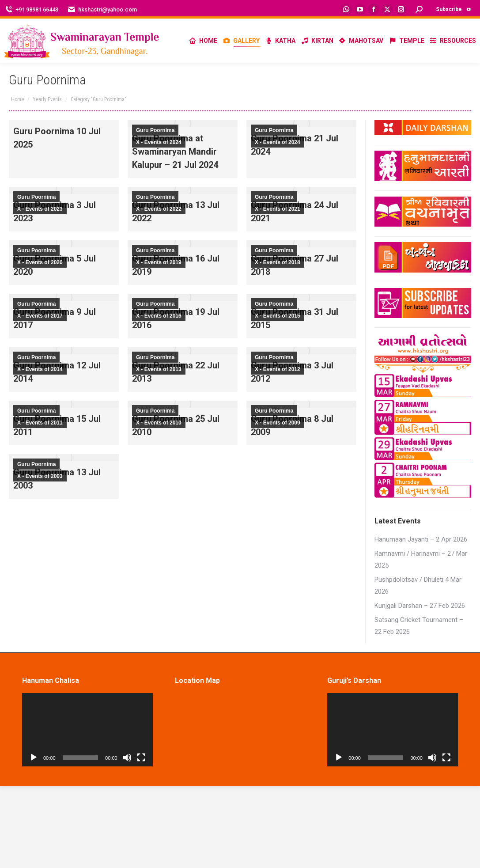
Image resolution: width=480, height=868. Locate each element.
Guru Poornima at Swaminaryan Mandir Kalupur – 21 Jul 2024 (175, 152)
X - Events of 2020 (40, 262)
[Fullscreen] (141, 758)
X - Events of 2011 (40, 423)
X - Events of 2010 (159, 423)
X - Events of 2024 (159, 142)
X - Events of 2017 (40, 316)
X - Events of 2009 (278, 423)
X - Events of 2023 (40, 209)
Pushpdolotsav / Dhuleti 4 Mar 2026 (418, 586)
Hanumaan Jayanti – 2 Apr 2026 (421, 539)
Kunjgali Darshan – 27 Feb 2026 (420, 606)
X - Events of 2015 (278, 316)
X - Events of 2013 (159, 369)
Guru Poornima (155, 130)
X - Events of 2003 (40, 476)
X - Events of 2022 (159, 209)
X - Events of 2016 (159, 316)
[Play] (34, 758)
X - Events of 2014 (40, 369)
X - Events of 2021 (278, 209)
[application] (87, 730)
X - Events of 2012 (278, 369)
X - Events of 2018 (278, 262)
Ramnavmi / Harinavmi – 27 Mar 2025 (421, 559)
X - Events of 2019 (159, 262)
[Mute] (127, 758)
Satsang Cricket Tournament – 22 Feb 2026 (419, 626)
